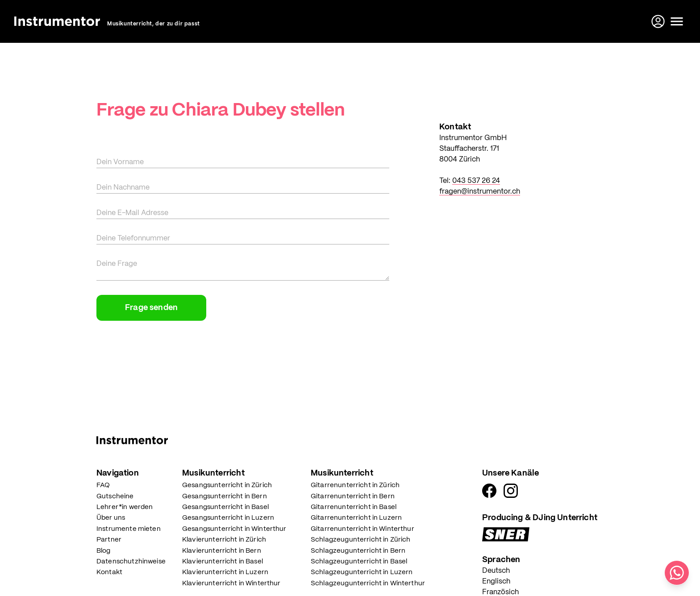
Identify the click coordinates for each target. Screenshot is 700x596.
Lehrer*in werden (125, 507)
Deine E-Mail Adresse (132, 213)
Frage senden (151, 308)
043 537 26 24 (476, 181)
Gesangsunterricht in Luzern (228, 518)
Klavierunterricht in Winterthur (231, 584)
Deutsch (496, 571)
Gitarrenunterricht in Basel (354, 507)
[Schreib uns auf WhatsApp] (677, 573)
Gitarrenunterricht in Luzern (356, 518)
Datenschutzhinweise (131, 562)
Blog (104, 551)
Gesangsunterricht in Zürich (227, 485)
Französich (500, 592)
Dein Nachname (123, 188)
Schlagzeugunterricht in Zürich (361, 540)
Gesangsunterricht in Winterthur (234, 529)
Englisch (496, 582)
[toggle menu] (677, 21)
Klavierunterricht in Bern (222, 551)
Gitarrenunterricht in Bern (353, 497)
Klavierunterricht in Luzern (225, 572)
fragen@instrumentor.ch (480, 192)
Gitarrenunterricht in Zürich (355, 485)
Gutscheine (115, 497)
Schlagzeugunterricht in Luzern (362, 572)
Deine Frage (117, 264)
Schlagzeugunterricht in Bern (358, 551)
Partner (109, 540)
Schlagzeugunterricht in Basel (359, 562)
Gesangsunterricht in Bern (225, 497)
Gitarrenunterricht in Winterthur (362, 529)
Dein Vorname (120, 162)
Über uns (111, 518)
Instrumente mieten (129, 529)
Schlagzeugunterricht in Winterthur (368, 584)
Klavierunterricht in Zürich (224, 540)
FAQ (103, 485)
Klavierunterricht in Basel (223, 562)
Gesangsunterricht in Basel (225, 507)
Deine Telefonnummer (133, 238)
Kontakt (109, 572)
